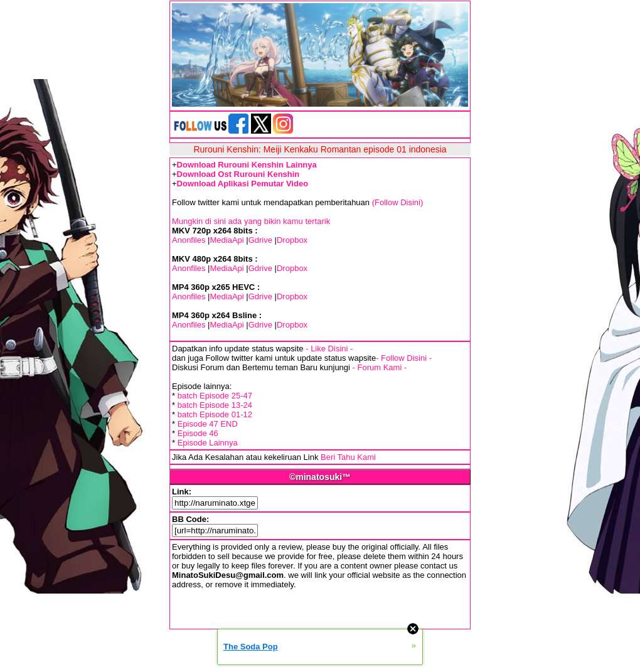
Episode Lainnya (208, 443)
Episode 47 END (208, 424)
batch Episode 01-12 (215, 414)
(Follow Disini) (398, 202)
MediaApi (227, 240)
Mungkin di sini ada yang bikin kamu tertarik (251, 221)
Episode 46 (198, 433)
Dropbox (292, 240)
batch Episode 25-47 (215, 396)
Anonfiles (189, 240)
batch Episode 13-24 (215, 405)
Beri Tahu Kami (348, 457)
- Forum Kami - (380, 367)
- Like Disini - (329, 349)
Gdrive (260, 240)
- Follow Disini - (404, 358)
